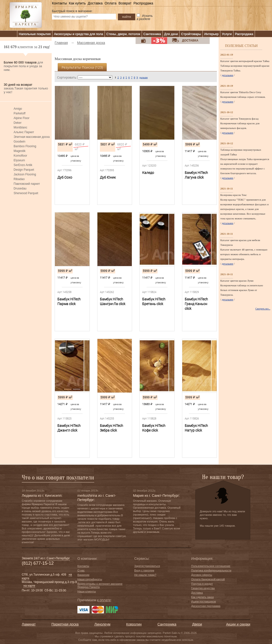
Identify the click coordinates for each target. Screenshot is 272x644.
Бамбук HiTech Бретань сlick (154, 301)
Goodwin (19, 142)
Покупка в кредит (202, 584)
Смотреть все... (263, 309)
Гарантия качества (203, 588)
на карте (29, 586)
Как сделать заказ (202, 597)
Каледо (148, 173)
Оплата (111, 3)
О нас (81, 570)
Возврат (125, 3)
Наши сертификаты (90, 579)
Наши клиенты (87, 591)
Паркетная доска (65, 624)
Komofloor (20, 156)
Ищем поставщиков (204, 602)
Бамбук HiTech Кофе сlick (154, 428)
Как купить (77, 3)
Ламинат (29, 624)
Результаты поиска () (82, 67)
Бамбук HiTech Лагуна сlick (196, 175)
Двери (197, 624)
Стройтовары (191, 34)
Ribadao (19, 179)
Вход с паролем (144, 570)
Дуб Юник (108, 177)
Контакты (59, 3)
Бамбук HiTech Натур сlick (196, 428)
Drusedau (20, 188)
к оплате (104, 600)
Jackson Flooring (25, 174)
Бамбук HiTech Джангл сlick (69, 428)
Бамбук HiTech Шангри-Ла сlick (113, 301)
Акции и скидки (238, 624)
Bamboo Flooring (25, 146)
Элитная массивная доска (32, 137)
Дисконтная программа (206, 606)
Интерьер (211, 34)
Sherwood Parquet (26, 193)
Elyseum (19, 160)
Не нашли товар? (145, 575)
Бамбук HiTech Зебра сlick (112, 428)
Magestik (20, 151)
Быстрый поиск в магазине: (72, 11)
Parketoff (20, 113)
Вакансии (83, 575)
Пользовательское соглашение (211, 566)
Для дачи (171, 34)
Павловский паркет (27, 184)
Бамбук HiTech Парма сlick (69, 301)
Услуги (227, 34)
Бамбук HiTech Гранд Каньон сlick (196, 304)
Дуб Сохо (65, 177)
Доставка (95, 3)
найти (127, 17)
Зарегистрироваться (147, 566)
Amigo (18, 109)
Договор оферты (202, 575)
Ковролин (134, 624)
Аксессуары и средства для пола (79, 34)
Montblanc (20, 127)
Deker (18, 123)
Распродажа (143, 3)
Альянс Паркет (24, 132)
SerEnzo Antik (23, 165)
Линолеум (102, 624)
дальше (143, 77)
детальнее (228, 75)
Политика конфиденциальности (211, 570)
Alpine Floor (22, 118)
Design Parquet (24, 170)
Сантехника (152, 34)
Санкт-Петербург (58, 558)
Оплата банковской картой (208, 579)
